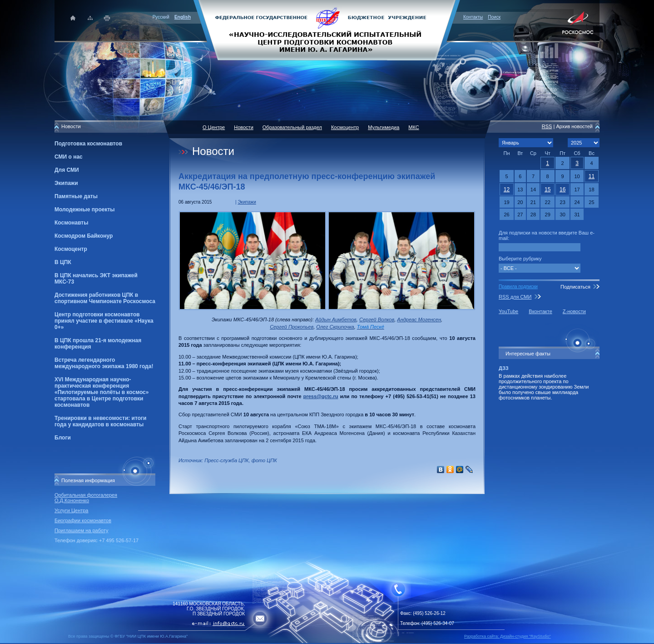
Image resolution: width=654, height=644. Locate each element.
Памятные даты (76, 196)
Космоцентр (71, 249)
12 (507, 190)
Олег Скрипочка (335, 327)
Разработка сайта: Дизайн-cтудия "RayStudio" (508, 636)
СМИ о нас (69, 157)
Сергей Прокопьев (292, 327)
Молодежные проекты (85, 210)
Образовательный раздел (292, 127)
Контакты (473, 17)
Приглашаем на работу (81, 530)
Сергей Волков (377, 320)
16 (562, 190)
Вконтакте (540, 311)
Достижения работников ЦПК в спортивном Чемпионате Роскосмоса (105, 298)
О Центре (214, 127)
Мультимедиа (384, 127)
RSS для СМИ (515, 297)
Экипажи (66, 183)
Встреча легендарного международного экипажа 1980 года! (104, 363)
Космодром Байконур (84, 236)
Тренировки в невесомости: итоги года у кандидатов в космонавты (100, 421)
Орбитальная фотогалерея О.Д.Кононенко (86, 498)
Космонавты (71, 223)
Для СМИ (67, 170)
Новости (244, 127)
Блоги (63, 438)
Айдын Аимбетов (336, 320)
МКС (414, 127)
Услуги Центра (72, 510)
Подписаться (575, 287)
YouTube (508, 311)
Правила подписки (518, 287)
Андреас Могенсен (419, 320)
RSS (547, 126)
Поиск (494, 17)
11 (592, 176)
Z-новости (574, 311)
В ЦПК (63, 262)
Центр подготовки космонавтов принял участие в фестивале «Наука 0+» (104, 321)
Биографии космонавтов (83, 520)
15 (547, 190)
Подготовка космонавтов (88, 144)
